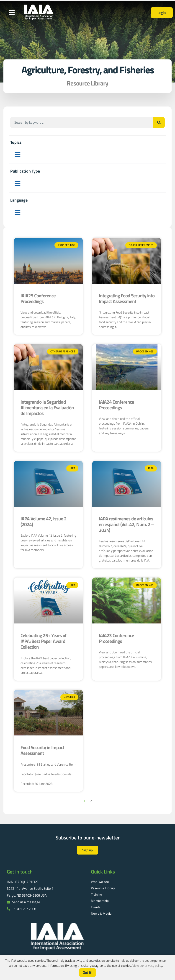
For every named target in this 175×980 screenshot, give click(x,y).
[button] (12, 13)
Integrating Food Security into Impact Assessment (127, 298)
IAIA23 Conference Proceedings (116, 638)
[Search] (159, 122)
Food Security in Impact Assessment (42, 750)
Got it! (87, 972)
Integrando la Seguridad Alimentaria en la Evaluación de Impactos (47, 407)
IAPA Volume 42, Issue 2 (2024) (44, 521)
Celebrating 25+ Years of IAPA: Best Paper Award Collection (44, 641)
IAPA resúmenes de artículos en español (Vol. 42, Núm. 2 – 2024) (126, 524)
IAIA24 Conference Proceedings (116, 405)
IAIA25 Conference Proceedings (38, 298)
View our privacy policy (147, 966)
